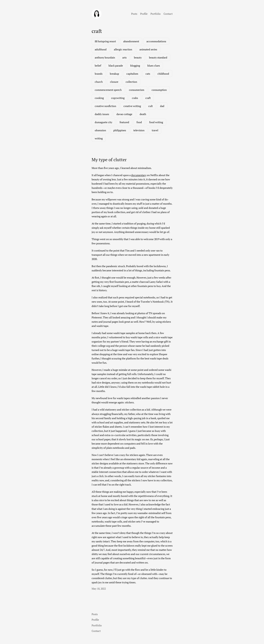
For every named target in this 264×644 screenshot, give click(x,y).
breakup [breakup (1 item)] (114, 74)
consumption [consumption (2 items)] (159, 90)
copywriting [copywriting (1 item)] (118, 98)
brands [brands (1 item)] (99, 74)
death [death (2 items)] (143, 114)
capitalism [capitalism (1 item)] (132, 74)
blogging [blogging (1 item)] (135, 66)
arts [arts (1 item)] (124, 57)
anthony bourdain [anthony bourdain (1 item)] (105, 57)
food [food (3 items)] (139, 122)
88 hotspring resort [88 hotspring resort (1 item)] (105, 41)
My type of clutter (109, 160)
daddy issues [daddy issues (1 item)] (102, 114)
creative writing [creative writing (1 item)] (132, 106)
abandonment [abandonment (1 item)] (131, 41)
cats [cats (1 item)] (148, 74)
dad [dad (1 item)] (162, 106)
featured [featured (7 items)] (124, 122)
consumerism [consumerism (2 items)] (137, 90)
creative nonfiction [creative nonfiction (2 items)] (105, 106)
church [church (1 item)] (99, 82)
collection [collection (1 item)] (131, 82)
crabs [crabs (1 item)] (135, 98)
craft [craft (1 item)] (148, 98)
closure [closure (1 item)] (114, 82)
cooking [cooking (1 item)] (99, 98)
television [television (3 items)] (139, 130)
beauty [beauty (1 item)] (138, 57)
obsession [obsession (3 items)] (100, 130)
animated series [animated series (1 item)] (148, 49)
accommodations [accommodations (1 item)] (156, 41)
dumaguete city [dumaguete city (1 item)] (103, 122)
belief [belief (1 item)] (98, 66)
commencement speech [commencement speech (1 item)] (108, 90)
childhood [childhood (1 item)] (163, 74)
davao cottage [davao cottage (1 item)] (124, 114)
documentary (139, 175)
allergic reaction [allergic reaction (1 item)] (123, 49)
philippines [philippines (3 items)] (120, 130)
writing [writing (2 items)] (99, 138)
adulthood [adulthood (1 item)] (101, 49)
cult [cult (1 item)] (150, 106)
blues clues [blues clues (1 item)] (154, 66)
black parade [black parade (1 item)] (116, 66)
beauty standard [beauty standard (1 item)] (158, 57)
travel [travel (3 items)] (155, 130)
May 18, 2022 (99, 589)
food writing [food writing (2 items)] (156, 122)
